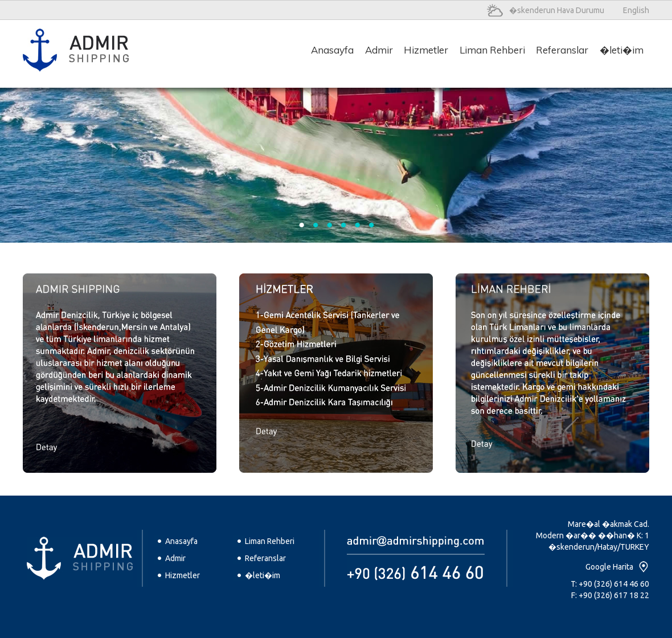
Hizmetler (183, 575)
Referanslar (265, 558)
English (636, 10)
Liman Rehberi (270, 541)
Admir (175, 558)
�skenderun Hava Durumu (557, 10)
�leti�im (263, 575)
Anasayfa (181, 541)
